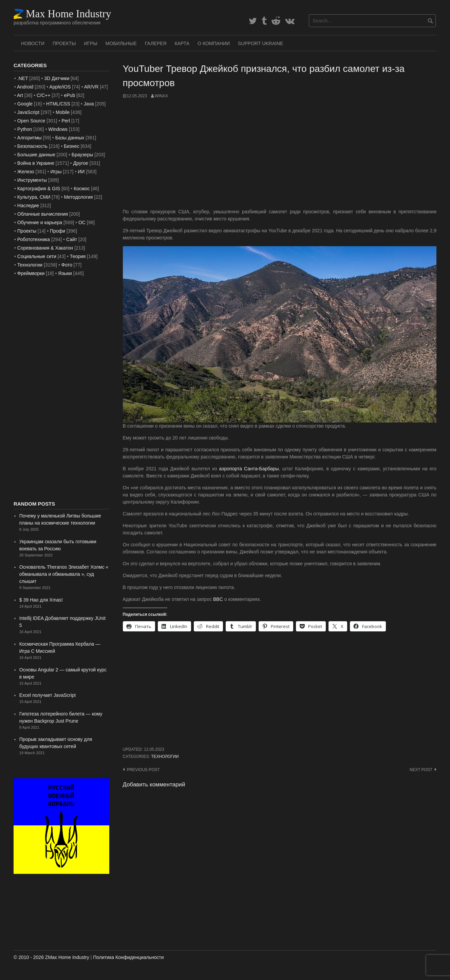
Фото (67, 265)
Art (20, 95)
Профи (58, 231)
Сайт (72, 239)
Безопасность (32, 146)
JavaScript (28, 112)
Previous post (143, 770)
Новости (33, 43)
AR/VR (91, 87)
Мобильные (121, 43)
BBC (218, 599)
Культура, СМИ (34, 197)
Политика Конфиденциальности (128, 957)
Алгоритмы (30, 138)
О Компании (214, 43)
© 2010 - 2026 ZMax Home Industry (51, 957)
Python (25, 129)
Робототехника (34, 239)
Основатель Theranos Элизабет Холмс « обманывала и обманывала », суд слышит (64, 574)
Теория (78, 256)
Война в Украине (36, 163)
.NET (23, 78)
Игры (90, 43)
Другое (80, 163)
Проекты (64, 43)
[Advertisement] (280, 154)
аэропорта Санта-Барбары (249, 469)
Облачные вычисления (43, 214)
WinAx (161, 96)
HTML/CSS (58, 104)
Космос (82, 189)
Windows (58, 129)
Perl (66, 121)
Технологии (165, 757)
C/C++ (43, 95)
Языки (65, 273)
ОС (82, 222)
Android (25, 87)
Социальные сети (37, 256)
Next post (421, 770)
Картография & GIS (39, 189)
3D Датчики (57, 78)
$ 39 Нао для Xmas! (41, 600)
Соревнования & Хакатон (45, 248)
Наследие (28, 205)
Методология (79, 197)
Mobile (63, 112)
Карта (182, 43)
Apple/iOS (60, 87)
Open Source (31, 121)
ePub (69, 95)
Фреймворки (31, 273)
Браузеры (82, 155)
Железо (26, 172)
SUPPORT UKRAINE (260, 43)
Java (89, 104)
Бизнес (72, 146)
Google (25, 104)
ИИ (81, 172)
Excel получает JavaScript (48, 695)
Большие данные (36, 155)
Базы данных (70, 138)
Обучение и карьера (40, 222)
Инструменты (32, 180)
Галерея (156, 43)
